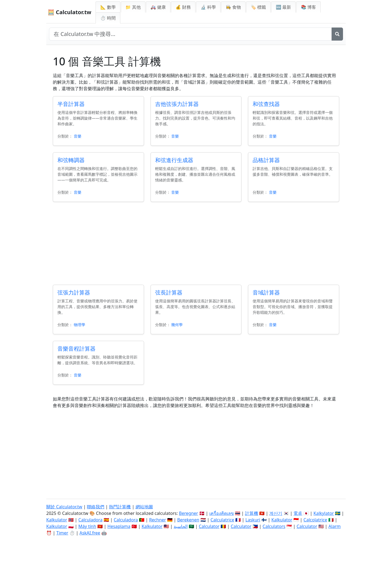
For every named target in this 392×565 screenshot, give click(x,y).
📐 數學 (108, 7)
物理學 (79, 325)
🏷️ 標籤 (258, 7)
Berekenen (188, 520)
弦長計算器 (169, 292)
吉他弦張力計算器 (177, 104)
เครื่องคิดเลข (222, 513)
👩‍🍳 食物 (233, 7)
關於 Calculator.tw (64, 507)
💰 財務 (183, 7)
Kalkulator (57, 520)
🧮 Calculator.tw (69, 12)
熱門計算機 (120, 507)
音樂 (78, 136)
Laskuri (253, 520)
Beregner (188, 513)
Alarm (335, 526)
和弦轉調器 (71, 160)
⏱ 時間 (108, 18)
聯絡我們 (96, 507)
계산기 (276, 513)
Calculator (209, 526)
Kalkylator (324, 513)
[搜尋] (337, 34)
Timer (62, 533)
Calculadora (91, 520)
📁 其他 (133, 7)
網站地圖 (144, 507)
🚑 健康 (158, 7)
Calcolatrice (315, 520)
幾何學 (177, 325)
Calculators (274, 526)
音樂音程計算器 (76, 349)
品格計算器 (266, 160)
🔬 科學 (208, 7)
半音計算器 (71, 104)
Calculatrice (222, 520)
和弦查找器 (266, 104)
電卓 (298, 513)
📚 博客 (308, 7)
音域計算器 (266, 292)
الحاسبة (181, 526)
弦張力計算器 (74, 292)
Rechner (158, 520)
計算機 (252, 513)
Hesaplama (119, 526)
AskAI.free (90, 533)
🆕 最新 (283, 7)
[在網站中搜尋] (190, 34)
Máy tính (87, 526)
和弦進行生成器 (174, 160)
